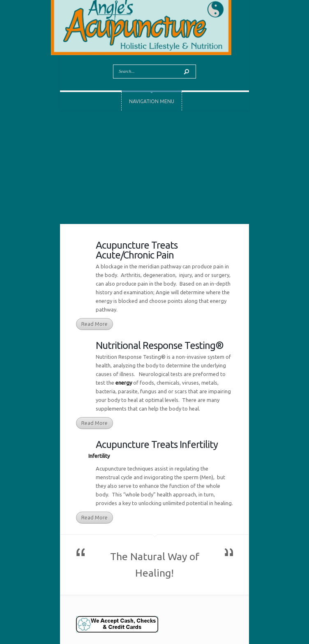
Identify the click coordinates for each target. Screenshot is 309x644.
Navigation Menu (152, 101)
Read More (95, 324)
